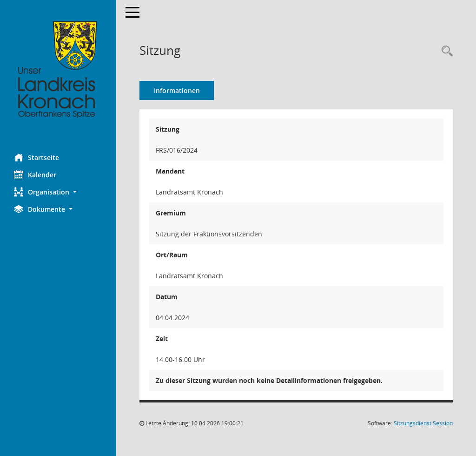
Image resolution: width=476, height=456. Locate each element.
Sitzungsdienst (423, 423)
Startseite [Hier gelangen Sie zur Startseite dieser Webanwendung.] (36, 157)
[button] (58, 192)
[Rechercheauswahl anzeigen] (445, 51)
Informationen (177, 91)
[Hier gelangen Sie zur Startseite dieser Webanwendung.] (58, 70)
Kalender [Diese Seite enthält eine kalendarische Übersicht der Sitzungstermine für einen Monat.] (35, 174)
